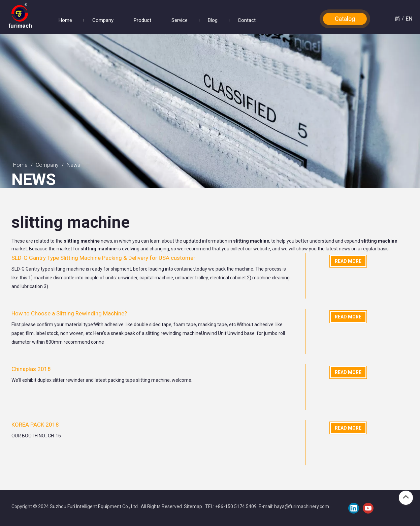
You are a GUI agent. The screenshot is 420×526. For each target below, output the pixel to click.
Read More (348, 261)
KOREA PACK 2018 (35, 425)
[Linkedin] (354, 508)
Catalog (345, 19)
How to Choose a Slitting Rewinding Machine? (69, 313)
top (406, 497)
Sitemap (193, 506)
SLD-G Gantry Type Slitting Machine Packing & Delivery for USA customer (103, 258)
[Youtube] (368, 508)
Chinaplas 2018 (31, 369)
